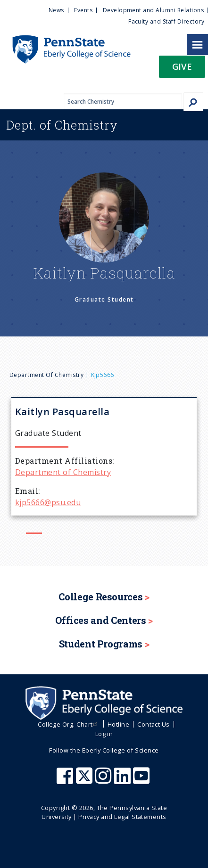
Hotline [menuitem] (118, 724)
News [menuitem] (56, 10)
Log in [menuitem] (104, 734)
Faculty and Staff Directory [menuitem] (166, 21)
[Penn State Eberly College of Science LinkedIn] (124, 780)
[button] (182, 70)
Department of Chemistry (46, 375)
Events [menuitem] (83, 10)
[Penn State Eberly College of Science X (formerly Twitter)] (85, 780)
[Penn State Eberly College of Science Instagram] (104, 780)
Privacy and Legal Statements (122, 817)
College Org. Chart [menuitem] (69, 724)
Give (182, 66)
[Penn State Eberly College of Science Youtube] (142, 780)
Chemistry (62, 125)
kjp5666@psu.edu (48, 502)
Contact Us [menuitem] (154, 724)
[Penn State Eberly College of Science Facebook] (66, 780)
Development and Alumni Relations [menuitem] (153, 10)
